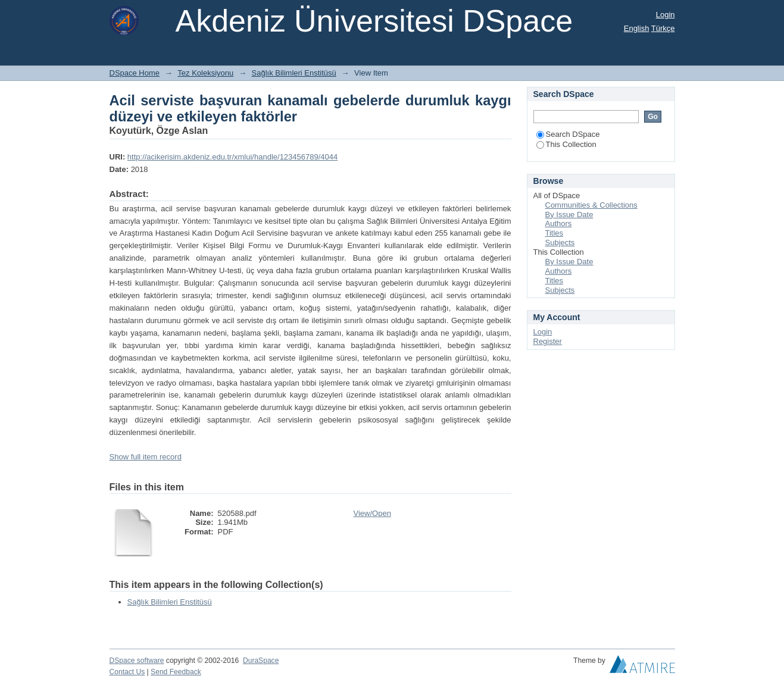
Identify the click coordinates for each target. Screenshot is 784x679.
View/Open (372, 513)
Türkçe (663, 28)
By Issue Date (569, 215)
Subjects (560, 242)
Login (666, 15)
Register (548, 341)
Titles (555, 233)
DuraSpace (261, 661)
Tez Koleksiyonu (205, 73)
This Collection (566, 144)
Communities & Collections (591, 205)
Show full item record (146, 457)
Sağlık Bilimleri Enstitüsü (294, 73)
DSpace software (137, 661)
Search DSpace (568, 134)
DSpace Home (135, 73)
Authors (559, 223)
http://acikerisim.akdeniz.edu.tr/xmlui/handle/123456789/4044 (232, 157)
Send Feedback (176, 672)
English (637, 28)
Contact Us (127, 672)
